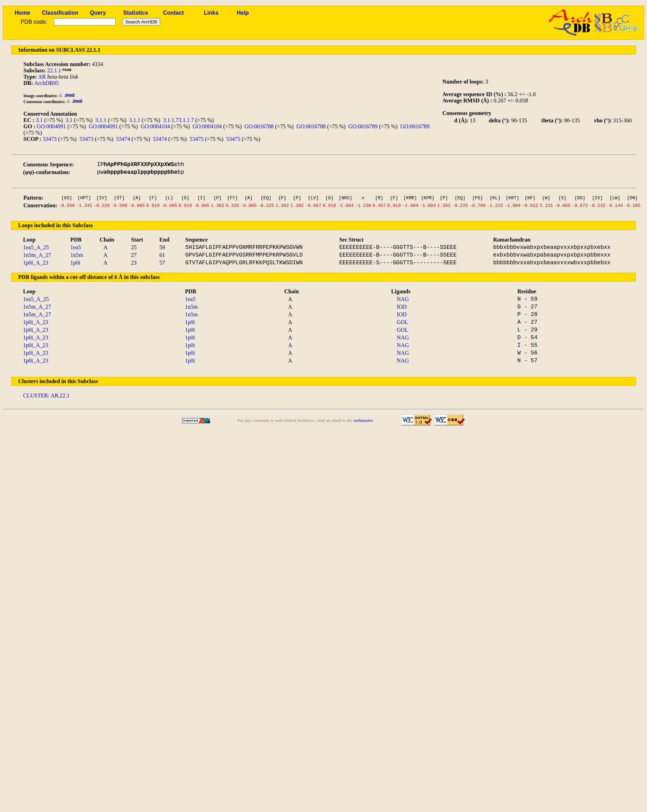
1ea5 (76, 247)
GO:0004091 (51, 126)
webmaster (363, 421)
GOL (402, 322)
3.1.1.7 (171, 120)
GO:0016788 (259, 126)
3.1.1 (101, 120)
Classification (60, 13)
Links (211, 13)
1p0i (75, 263)
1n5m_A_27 (37, 255)
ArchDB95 (46, 83)
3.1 (39, 120)
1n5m (77, 255)
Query (98, 13)
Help (243, 13)
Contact (173, 13)
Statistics (136, 13)
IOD (402, 307)
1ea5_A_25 (36, 247)
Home (22, 13)
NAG (403, 299)
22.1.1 (54, 70)
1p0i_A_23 (36, 263)
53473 (50, 139)
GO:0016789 (363, 126)
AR (42, 77)
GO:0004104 (155, 126)
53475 (196, 139)
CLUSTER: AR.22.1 (46, 396)
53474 (123, 139)
